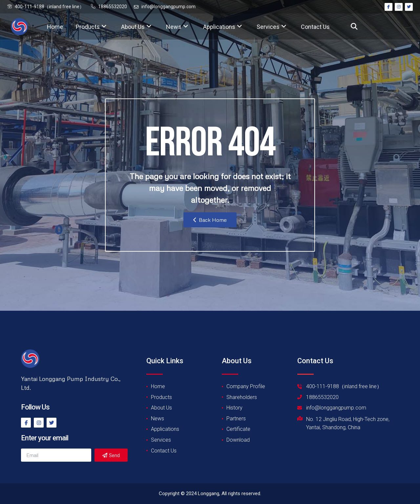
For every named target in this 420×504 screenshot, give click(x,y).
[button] (354, 27)
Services (272, 27)
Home (55, 27)
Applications (223, 27)
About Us (136, 27)
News (177, 27)
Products (91, 27)
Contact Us (315, 27)
